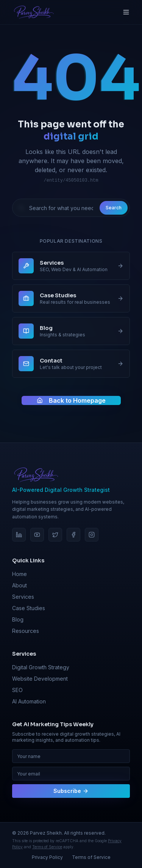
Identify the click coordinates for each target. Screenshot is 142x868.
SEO (17, 690)
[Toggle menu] (126, 12)
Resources (26, 631)
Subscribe (71, 791)
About (20, 585)
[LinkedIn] (19, 535)
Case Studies (29, 608)
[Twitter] (55, 535)
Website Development (40, 679)
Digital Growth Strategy (41, 667)
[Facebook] (73, 535)
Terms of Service (47, 847)
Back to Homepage (71, 400)
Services (23, 597)
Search (114, 208)
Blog (18, 619)
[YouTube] (37, 535)
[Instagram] (92, 535)
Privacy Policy (47, 857)
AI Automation (29, 701)
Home (20, 574)
